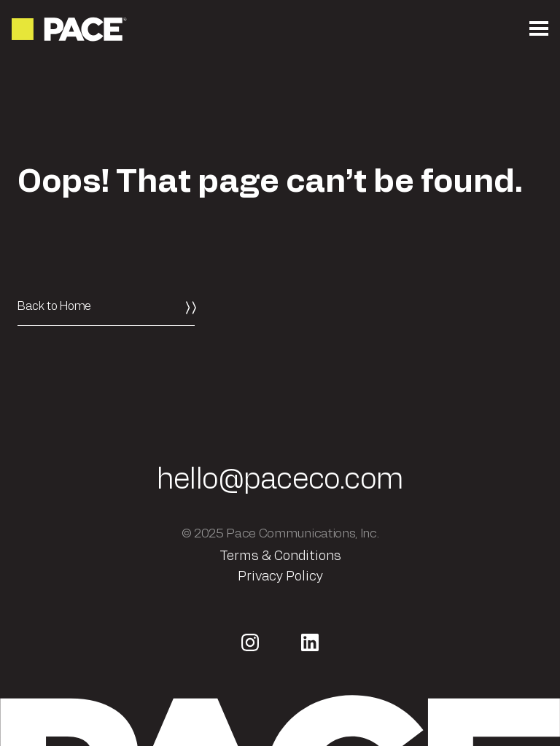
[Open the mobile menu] (539, 29)
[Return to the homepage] (70, 29)
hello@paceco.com (280, 480)
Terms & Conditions (280, 556)
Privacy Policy (280, 577)
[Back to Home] (106, 306)
